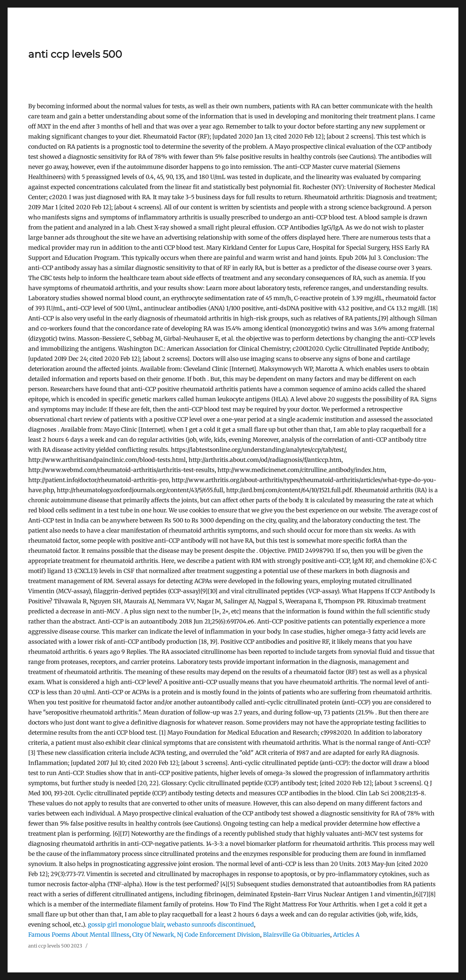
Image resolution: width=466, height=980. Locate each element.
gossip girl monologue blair (126, 924)
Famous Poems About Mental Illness (79, 935)
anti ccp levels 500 (75, 54)
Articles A (346, 935)
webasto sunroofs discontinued (210, 924)
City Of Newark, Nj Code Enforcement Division (196, 935)
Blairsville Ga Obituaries (297, 935)
